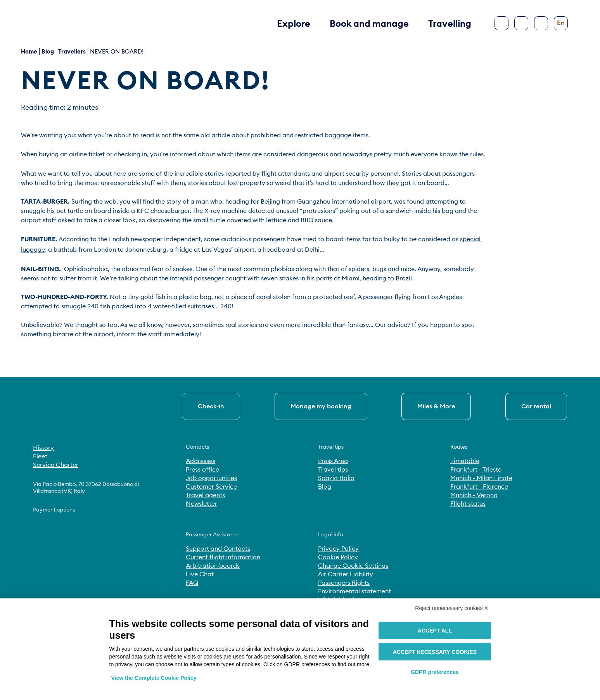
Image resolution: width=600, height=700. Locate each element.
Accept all (435, 631)
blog (48, 51)
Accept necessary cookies (435, 652)
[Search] (521, 23)
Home (29, 51)
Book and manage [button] (369, 23)
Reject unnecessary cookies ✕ (452, 608)
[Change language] (561, 23)
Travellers (72, 51)
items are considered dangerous (282, 154)
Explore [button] (294, 23)
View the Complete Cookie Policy (154, 678)
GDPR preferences (435, 672)
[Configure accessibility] (541, 23)
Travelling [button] (450, 23)
